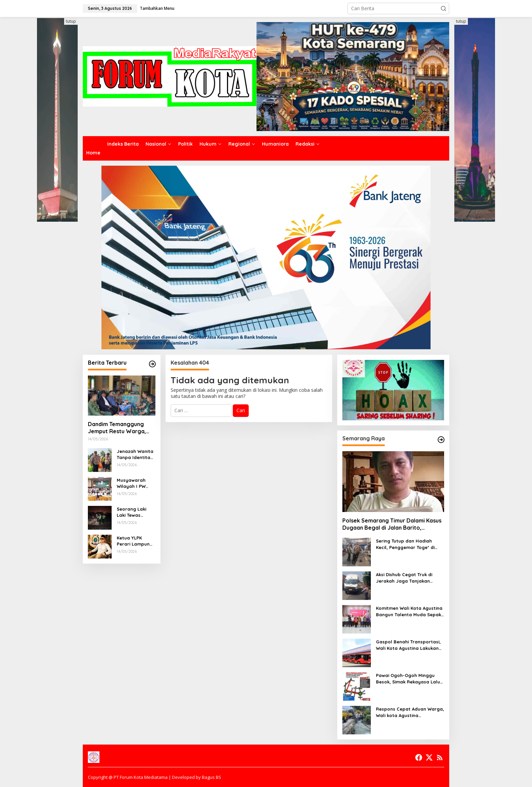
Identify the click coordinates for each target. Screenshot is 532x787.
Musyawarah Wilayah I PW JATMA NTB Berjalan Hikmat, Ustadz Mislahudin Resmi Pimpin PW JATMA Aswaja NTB (136, 483)
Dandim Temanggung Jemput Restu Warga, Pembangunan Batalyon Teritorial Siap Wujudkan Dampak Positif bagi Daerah (120, 428)
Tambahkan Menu (157, 8)
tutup (71, 21)
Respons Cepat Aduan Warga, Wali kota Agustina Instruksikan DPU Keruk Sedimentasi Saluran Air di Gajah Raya (410, 712)
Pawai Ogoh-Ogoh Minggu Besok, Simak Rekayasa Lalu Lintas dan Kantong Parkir (408, 679)
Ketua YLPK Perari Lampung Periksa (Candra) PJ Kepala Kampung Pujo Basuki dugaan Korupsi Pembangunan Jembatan (136, 541)
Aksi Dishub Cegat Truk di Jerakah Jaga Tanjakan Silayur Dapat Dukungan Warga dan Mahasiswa (404, 578)
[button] (443, 8)
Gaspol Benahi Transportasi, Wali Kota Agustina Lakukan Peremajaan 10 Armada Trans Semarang (409, 645)
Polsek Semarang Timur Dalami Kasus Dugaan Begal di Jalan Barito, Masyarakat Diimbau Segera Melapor (392, 524)
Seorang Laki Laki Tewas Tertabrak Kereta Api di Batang (131, 512)
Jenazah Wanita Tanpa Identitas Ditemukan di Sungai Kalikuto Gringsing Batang (135, 454)
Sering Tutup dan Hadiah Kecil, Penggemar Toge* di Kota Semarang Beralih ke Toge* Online (406, 544)
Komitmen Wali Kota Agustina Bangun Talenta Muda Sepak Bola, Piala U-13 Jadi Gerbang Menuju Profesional (410, 611)
